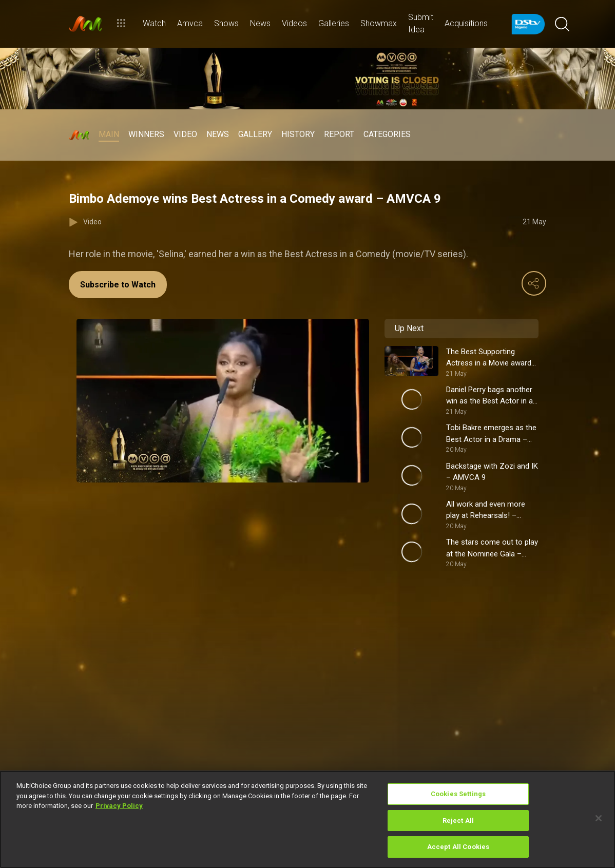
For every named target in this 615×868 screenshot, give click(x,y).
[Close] (599, 818)
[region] (307, 819)
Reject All (458, 821)
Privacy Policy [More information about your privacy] (119, 806)
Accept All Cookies (458, 847)
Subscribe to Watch (118, 285)
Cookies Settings (458, 794)
